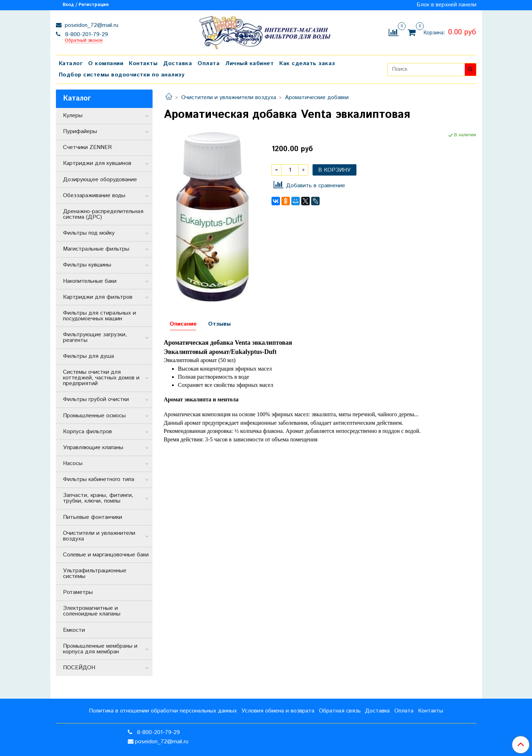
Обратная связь (340, 711)
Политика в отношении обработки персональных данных (163, 711)
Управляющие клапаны (93, 448)
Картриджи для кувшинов (97, 163)
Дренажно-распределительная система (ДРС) (103, 214)
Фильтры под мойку (89, 233)
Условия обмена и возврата (278, 711)
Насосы (73, 463)
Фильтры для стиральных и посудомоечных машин (99, 316)
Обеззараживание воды (94, 196)
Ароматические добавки (317, 98)
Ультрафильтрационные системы (95, 574)
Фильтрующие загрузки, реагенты (95, 337)
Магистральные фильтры (96, 249)
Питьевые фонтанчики (93, 517)
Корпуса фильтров (87, 432)
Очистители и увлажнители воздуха (229, 98)
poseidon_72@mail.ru (91, 25)
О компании (106, 64)
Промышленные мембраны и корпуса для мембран (100, 649)
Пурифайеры (80, 131)
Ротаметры (78, 592)
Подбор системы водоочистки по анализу (122, 75)
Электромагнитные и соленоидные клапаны (92, 611)
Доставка (178, 64)
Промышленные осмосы (94, 416)
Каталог (71, 64)
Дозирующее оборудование (100, 180)
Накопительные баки (90, 281)
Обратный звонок (84, 41)
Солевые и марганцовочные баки (106, 555)
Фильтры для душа (88, 356)
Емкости (74, 630)
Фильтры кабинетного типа (99, 479)
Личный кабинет (249, 64)
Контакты (143, 64)
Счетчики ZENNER (87, 147)
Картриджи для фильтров (98, 297)
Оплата (208, 64)
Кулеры (73, 116)
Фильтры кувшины (87, 265)
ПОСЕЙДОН (79, 668)
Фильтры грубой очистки (96, 399)
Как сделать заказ (307, 64)
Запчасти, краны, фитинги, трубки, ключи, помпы (98, 498)
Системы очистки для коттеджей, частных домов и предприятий (101, 378)
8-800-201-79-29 (86, 35)
